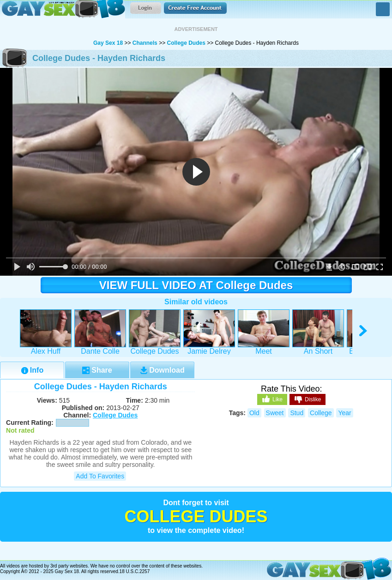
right (364, 331)
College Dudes (186, 43)
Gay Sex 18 (63, 9)
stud (297, 413)
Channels (145, 43)
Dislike (308, 400)
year (344, 413)
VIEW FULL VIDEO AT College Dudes (196, 285)
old (254, 413)
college (321, 413)
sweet (275, 413)
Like (272, 399)
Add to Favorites (100, 476)
